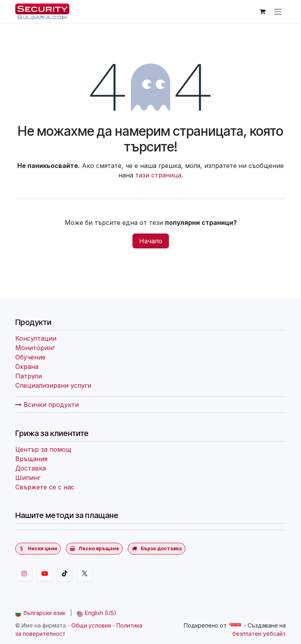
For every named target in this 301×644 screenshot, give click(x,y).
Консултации (36, 338)
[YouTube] (45, 573)
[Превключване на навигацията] (278, 11)
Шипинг (28, 478)
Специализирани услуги (53, 385)
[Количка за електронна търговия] (262, 11)
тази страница (158, 175)
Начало (151, 241)
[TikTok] (65, 573)
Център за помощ (43, 449)
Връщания (31, 459)
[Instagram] (24, 573)
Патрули (29, 376)
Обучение (30, 357)
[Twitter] (85, 573)
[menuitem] (40, 613)
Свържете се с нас (45, 487)
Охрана (27, 367)
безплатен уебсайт (259, 634)
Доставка (31, 468)
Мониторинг (35, 348)
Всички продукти (47, 405)
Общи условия (91, 625)
